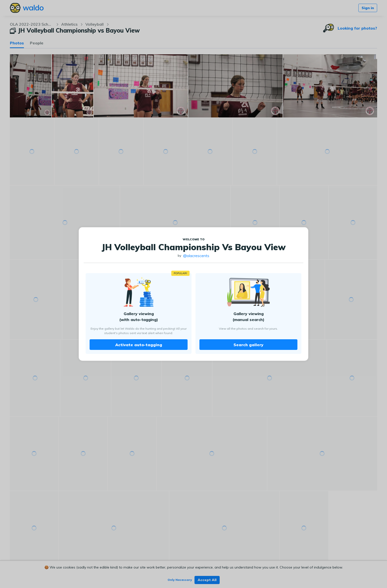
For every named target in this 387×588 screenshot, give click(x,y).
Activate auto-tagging (139, 345)
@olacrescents (196, 256)
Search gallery (248, 345)
